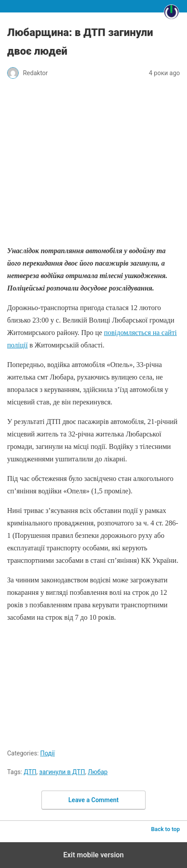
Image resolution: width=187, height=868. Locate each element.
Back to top (165, 829)
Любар (98, 772)
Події (47, 753)
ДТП (30, 772)
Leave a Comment (94, 800)
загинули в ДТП (62, 772)
